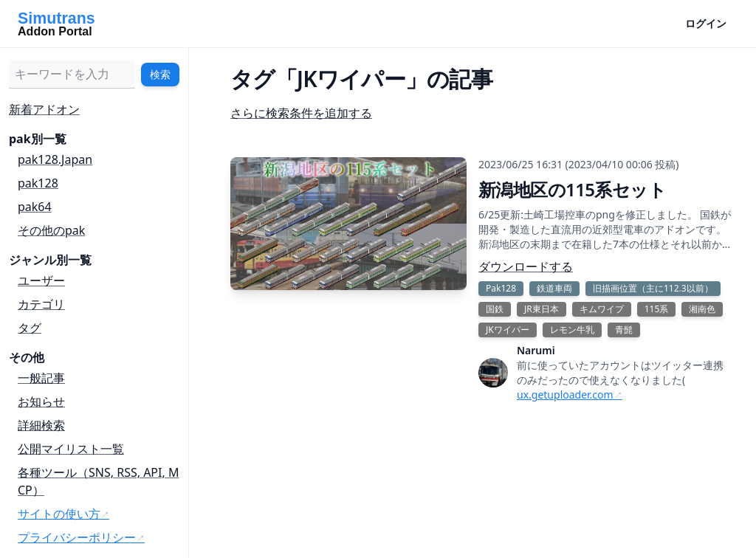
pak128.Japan (55, 159)
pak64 (35, 207)
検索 (160, 74)
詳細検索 (41, 425)
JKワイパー (508, 330)
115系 (657, 309)
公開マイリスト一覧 (71, 449)
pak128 (38, 183)
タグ (30, 328)
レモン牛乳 (572, 330)
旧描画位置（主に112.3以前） (653, 288)
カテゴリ (41, 304)
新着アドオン (44, 109)
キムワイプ (602, 309)
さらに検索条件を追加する (301, 113)
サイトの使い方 (59, 514)
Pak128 (501, 288)
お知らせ (41, 402)
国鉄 (495, 309)
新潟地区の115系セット (572, 189)
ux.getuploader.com (565, 395)
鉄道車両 (554, 288)
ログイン (706, 23)
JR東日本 (542, 309)
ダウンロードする (526, 266)
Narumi (536, 350)
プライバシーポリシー (77, 537)
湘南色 (702, 309)
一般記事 (41, 378)
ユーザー (41, 280)
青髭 (624, 330)
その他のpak (51, 230)
